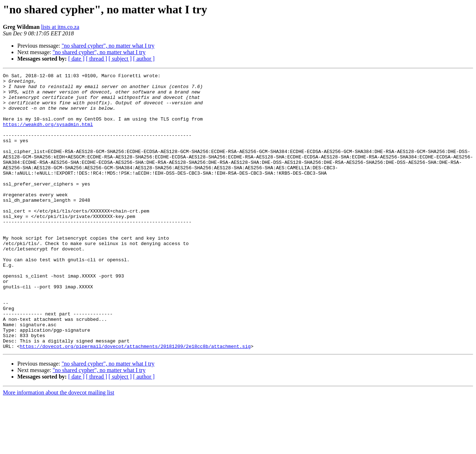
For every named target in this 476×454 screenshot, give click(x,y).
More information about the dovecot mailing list (58, 448)
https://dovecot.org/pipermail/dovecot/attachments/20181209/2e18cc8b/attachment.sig (135, 401)
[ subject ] (120, 59)
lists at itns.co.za (60, 27)
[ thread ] (97, 59)
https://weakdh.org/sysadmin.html (48, 135)
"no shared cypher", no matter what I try (108, 46)
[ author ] (144, 59)
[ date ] (76, 59)
